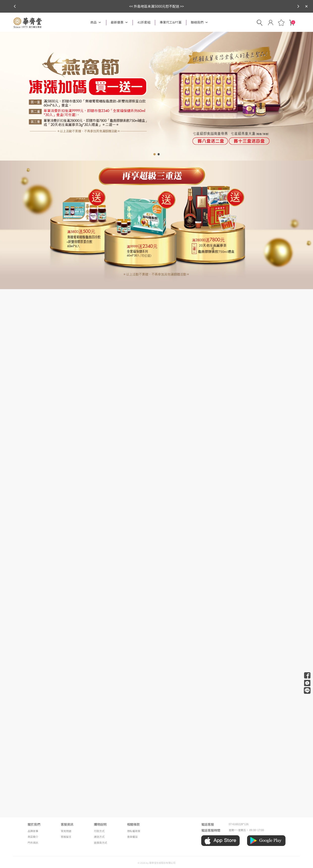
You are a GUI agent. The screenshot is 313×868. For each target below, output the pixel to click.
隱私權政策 (134, 831)
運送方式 (99, 837)
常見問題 (66, 831)
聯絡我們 (197, 22)
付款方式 (99, 831)
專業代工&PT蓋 (171, 22)
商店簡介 (33, 837)
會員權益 (132, 837)
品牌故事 (33, 831)
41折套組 (144, 22)
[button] (298, 6)
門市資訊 (33, 843)
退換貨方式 (100, 843)
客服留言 (66, 837)
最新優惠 (117, 22)
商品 (94, 22)
